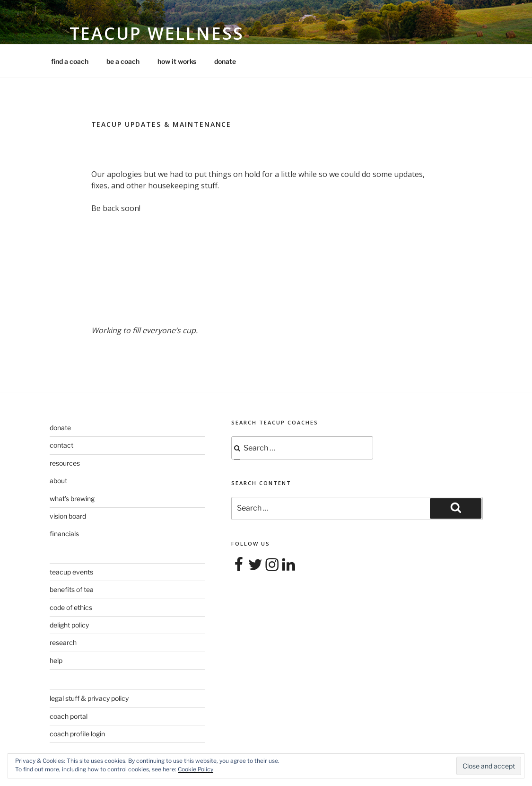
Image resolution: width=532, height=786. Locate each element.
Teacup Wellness (157, 33)
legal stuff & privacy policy (89, 698)
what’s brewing (72, 499)
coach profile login (77, 734)
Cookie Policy (196, 769)
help (56, 660)
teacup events (71, 572)
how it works (177, 61)
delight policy (69, 625)
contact (61, 445)
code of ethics (71, 607)
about (58, 481)
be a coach (123, 61)
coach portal (69, 716)
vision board (68, 516)
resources (65, 463)
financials (64, 534)
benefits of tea (72, 589)
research (63, 642)
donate (225, 61)
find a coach (70, 61)
